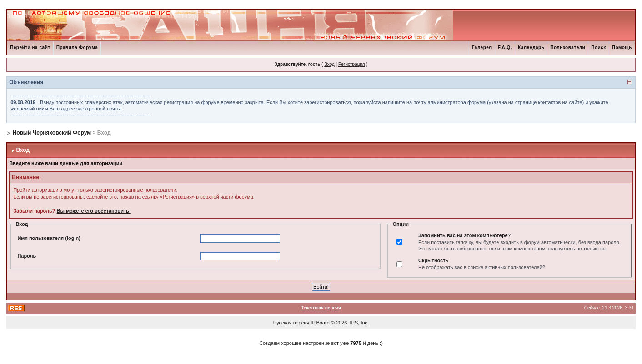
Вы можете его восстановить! (94, 211)
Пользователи (568, 47)
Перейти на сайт (30, 47)
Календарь (531, 47)
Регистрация (351, 64)
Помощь (622, 47)
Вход (329, 64)
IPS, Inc (359, 323)
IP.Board (320, 323)
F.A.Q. (505, 47)
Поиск (599, 47)
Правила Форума (77, 47)
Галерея (482, 47)
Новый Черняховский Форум (52, 133)
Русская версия (291, 323)
